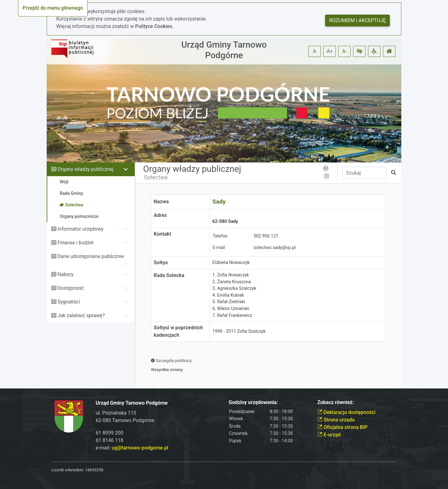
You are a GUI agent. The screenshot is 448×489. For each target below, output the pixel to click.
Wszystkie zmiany (167, 370)
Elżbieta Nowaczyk (231, 263)
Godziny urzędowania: (253, 402)
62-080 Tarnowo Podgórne (125, 420)
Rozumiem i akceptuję (357, 20)
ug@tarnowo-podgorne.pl (140, 448)
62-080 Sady (225, 218)
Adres (160, 215)
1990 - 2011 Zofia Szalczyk (239, 331)
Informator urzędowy (81, 229)
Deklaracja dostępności (346, 412)
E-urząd (329, 435)
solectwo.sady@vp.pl (275, 248)
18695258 (94, 470)
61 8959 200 (110, 433)
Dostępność (71, 288)
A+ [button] (330, 51)
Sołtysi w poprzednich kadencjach (178, 331)
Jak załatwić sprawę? (81, 315)
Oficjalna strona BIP (342, 427)
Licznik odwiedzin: (68, 470)
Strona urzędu (336, 420)
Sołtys (161, 263)
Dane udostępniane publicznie (91, 256)
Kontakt (162, 234)
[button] (359, 51)
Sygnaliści (69, 302)
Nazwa (161, 202)
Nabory (65, 274)
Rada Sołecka (169, 275)
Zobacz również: (336, 402)
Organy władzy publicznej (86, 169)
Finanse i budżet (76, 243)
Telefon (220, 236)
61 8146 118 (110, 440)
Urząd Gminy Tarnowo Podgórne (224, 50)
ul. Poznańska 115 (116, 413)
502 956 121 (266, 236)
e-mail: (132, 448)
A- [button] (345, 51)
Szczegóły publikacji (171, 361)
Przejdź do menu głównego (53, 8)
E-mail (219, 248)
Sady (219, 202)
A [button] (315, 51)
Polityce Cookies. (154, 26)
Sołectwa (156, 177)
